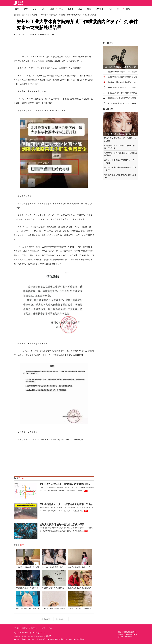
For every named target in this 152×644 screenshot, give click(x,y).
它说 (50, 628)
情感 (89, 9)
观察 (26, 9)
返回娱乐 (62, 619)
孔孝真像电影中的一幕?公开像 (53, 608)
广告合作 (43, 628)
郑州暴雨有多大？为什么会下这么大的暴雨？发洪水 (66, 504)
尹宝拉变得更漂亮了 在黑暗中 (27, 588)
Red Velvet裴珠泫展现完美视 (53, 567)
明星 (35, 9)
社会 (29, 15)
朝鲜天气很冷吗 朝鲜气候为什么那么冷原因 (62, 525)
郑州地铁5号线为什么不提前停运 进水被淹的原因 (65, 484)
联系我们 (25, 628)
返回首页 (47, 619)
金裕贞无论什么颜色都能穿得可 (80, 588)
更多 (86, 491)
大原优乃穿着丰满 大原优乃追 (53, 588)
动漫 (80, 9)
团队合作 (34, 628)
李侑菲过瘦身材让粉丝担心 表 (79, 567)
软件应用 (100, 9)
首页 (17, 9)
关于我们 (16, 628)
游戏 (128, 9)
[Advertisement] (54, 47)
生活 (61, 9)
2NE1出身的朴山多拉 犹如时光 (28, 608)
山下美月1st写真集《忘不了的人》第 (121, 67)
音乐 (110, 9)
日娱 (43, 9)
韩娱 (52, 9)
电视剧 (71, 9)
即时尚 (21, 34)
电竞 (119, 9)
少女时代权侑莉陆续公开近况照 (28, 567)
